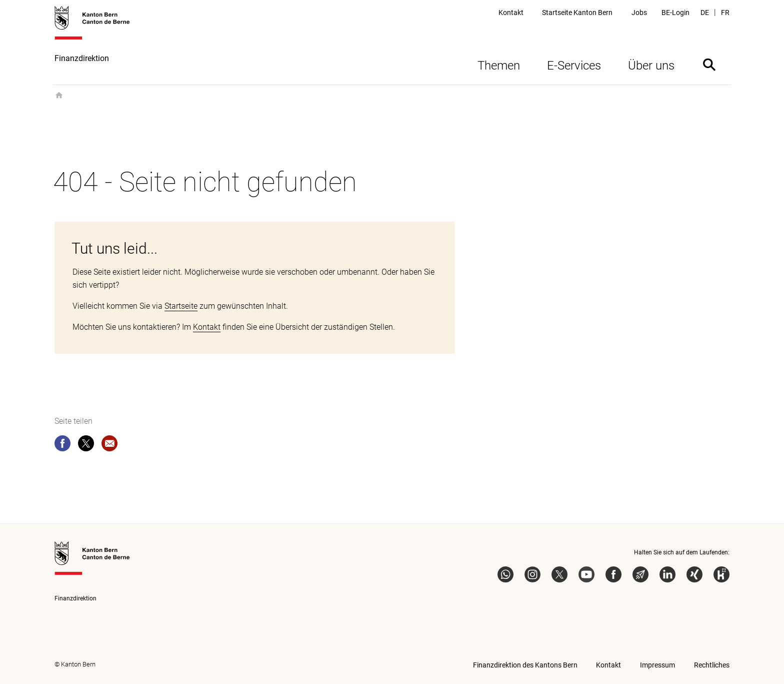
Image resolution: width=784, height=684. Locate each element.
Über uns (651, 66)
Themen (499, 66)
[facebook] (62, 445)
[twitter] (86, 445)
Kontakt (207, 327)
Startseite (181, 306)
